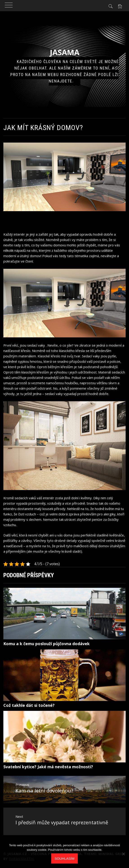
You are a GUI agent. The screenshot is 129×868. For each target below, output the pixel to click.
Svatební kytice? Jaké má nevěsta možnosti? (48, 767)
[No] (123, 854)
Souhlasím (64, 858)
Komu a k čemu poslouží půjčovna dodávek (47, 644)
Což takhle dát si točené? (29, 705)
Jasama (65, 52)
